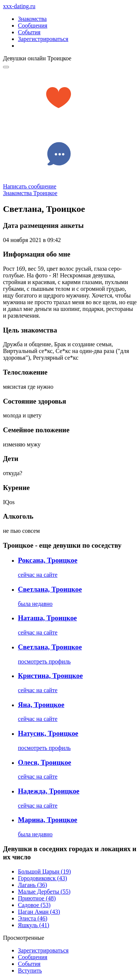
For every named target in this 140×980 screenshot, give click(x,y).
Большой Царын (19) (44, 871)
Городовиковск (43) (43, 878)
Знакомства (32, 19)
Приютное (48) (37, 898)
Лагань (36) (32, 885)
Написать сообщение (30, 186)
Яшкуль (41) (34, 925)
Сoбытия (29, 964)
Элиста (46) (33, 918)
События (29, 32)
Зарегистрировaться (43, 950)
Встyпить (30, 971)
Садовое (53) (34, 905)
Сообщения (33, 26)
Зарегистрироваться (43, 39)
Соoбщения (33, 957)
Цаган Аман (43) (39, 912)
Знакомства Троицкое (30, 193)
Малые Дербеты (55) (44, 892)
